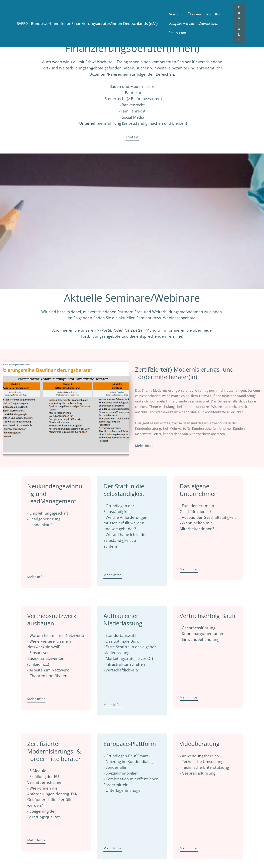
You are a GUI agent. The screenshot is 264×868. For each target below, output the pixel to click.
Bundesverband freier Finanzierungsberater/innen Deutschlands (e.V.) (94, 24)
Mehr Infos (144, 446)
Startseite (176, 14)
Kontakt (239, 24)
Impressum (178, 33)
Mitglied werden (182, 23)
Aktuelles (213, 14)
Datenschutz (208, 23)
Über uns (194, 14)
